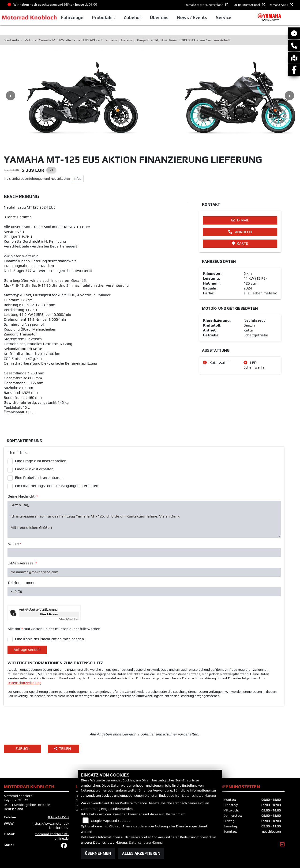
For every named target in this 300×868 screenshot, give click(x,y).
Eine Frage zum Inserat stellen (41, 461)
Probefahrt (109, 17)
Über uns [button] (165, 17)
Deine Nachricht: (23, 496)
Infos (78, 179)
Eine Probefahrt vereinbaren (39, 478)
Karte (240, 243)
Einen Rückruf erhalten (34, 469)
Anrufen (240, 232)
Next (289, 96)
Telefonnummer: (22, 583)
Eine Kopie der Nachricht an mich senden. (50, 639)
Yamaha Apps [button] (279, 5)
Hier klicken (49, 614)
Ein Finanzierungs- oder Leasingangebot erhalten (57, 486)
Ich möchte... (18, 453)
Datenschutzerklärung (24, 683)
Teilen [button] (63, 748)
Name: (14, 544)
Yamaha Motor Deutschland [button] (205, 5)
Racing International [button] (247, 5)
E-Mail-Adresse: (22, 563)
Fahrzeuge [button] (78, 17)
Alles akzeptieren (141, 853)
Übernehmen (98, 853)
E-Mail (240, 220)
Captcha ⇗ (69, 619)
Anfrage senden (27, 649)
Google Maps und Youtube (111, 821)
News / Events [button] (198, 17)
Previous (11, 96)
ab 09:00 (90, 4)
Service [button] (229, 17)
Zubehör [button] (138, 17)
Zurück (22, 748)
